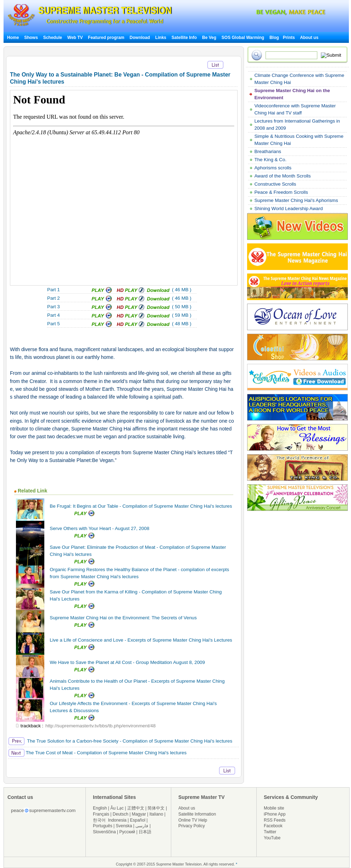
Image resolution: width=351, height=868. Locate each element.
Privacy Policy (192, 826)
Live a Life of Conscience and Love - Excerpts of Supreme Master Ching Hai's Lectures (141, 640)
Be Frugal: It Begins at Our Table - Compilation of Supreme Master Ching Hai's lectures (141, 506)
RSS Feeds (275, 820)
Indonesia (117, 820)
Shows (31, 38)
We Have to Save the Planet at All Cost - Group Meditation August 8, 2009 (127, 662)
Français (101, 814)
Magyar (139, 814)
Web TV (76, 38)
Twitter (270, 832)
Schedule (53, 38)
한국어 (99, 820)
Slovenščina (104, 832)
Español (138, 820)
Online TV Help (193, 820)
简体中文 (156, 808)
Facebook (273, 826)
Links (161, 38)
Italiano (156, 814)
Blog (274, 38)
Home (13, 38)
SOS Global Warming (243, 38)
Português (103, 826)
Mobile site (274, 808)
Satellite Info (184, 38)
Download (140, 38)
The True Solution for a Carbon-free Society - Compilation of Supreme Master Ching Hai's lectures (120, 741)
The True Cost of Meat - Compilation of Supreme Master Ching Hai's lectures (97, 753)
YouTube (272, 838)
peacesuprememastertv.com (43, 810)
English (100, 808)
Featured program (106, 38)
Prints (289, 38)
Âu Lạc (117, 808)
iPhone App (275, 814)
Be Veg (209, 38)
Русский (127, 832)
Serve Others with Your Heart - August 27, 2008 (99, 528)
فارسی (142, 826)
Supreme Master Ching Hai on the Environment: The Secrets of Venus (123, 618)
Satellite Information (197, 814)
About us (309, 38)
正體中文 (136, 808)
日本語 (145, 832)
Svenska (124, 826)
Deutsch (121, 814)
